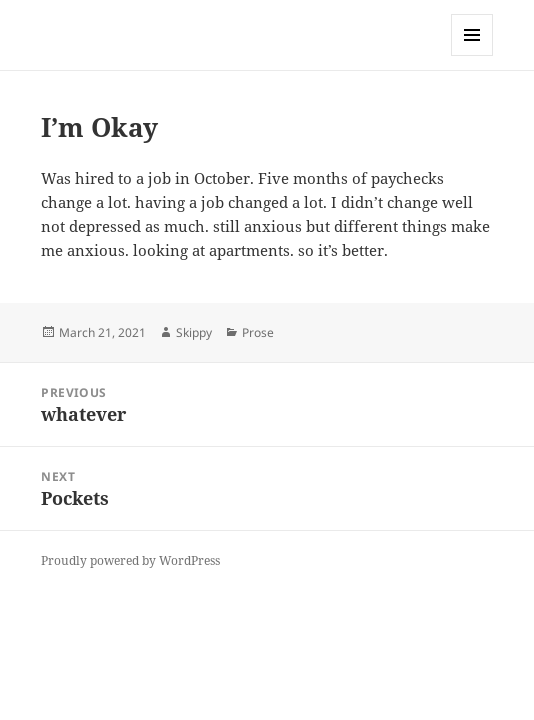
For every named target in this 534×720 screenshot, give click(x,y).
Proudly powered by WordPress (130, 560)
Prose (258, 332)
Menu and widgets (472, 55)
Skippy (194, 332)
